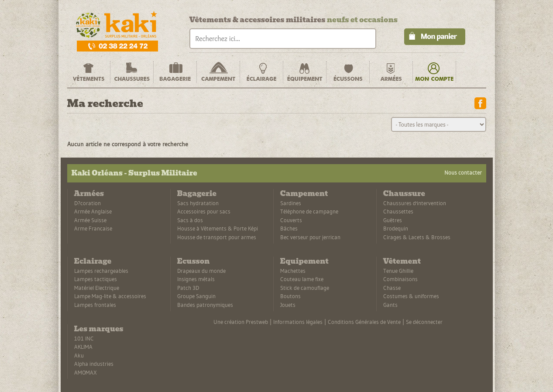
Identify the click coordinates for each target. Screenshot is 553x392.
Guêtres (393, 220)
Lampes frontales (95, 305)
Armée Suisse (90, 220)
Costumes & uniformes (411, 296)
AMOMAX (86, 372)
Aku (79, 355)
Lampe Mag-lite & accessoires (110, 296)
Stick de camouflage (305, 288)
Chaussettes (398, 211)
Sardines (291, 203)
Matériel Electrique (97, 288)
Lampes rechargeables (101, 271)
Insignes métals (196, 279)
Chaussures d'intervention (415, 203)
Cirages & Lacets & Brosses (417, 237)
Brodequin (396, 228)
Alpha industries (94, 364)
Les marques (99, 329)
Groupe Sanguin (196, 296)
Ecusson (194, 261)
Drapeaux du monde (201, 271)
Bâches (289, 228)
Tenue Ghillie (398, 271)
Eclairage (93, 261)
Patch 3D (188, 288)
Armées (89, 194)
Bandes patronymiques (205, 305)
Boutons (290, 296)
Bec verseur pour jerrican (310, 237)
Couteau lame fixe (302, 279)
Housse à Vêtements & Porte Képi (218, 228)
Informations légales (298, 322)
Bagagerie (197, 194)
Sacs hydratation (198, 203)
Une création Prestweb (241, 322)
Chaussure (404, 194)
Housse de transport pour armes (217, 237)
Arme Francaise (93, 228)
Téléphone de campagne (309, 211)
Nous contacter (463, 172)
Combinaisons (400, 279)
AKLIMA (83, 347)
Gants (390, 305)
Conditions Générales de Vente (364, 322)
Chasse (392, 288)
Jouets (288, 305)
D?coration (88, 203)
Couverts (291, 220)
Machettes (293, 271)
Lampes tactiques (96, 279)
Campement (304, 194)
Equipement (304, 261)
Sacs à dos (190, 220)
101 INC (84, 338)
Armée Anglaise (93, 211)
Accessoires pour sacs (204, 211)
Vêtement (402, 261)
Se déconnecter (424, 322)
